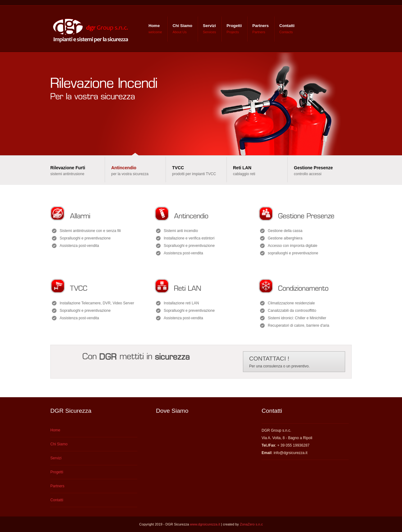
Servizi (209, 26)
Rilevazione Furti (68, 168)
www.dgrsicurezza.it (205, 524)
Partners (260, 26)
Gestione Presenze (313, 168)
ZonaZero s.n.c (251, 524)
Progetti (234, 26)
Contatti (287, 26)
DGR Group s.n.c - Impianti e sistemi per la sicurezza (90, 29)
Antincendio (124, 168)
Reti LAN (242, 168)
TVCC (178, 168)
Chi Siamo (182, 26)
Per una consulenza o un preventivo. (279, 362)
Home (154, 26)
